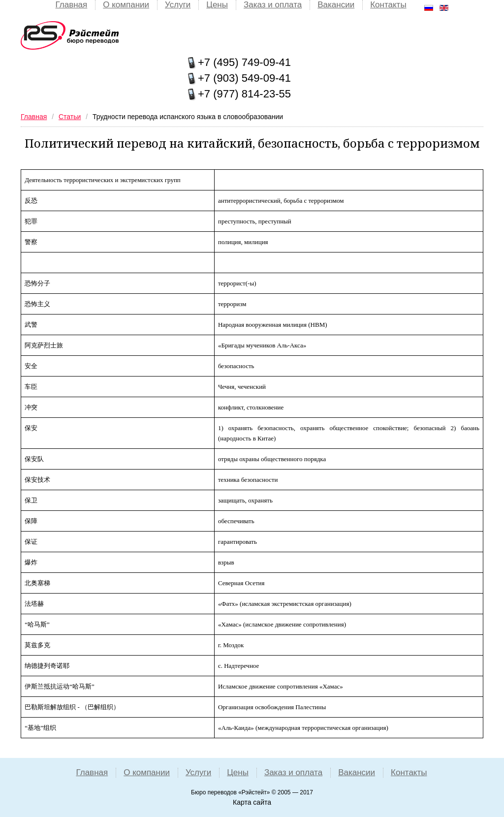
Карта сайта (252, 802)
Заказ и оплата (273, 5)
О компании (126, 5)
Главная (72, 5)
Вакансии (336, 5)
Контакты (388, 5)
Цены (217, 5)
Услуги (178, 5)
